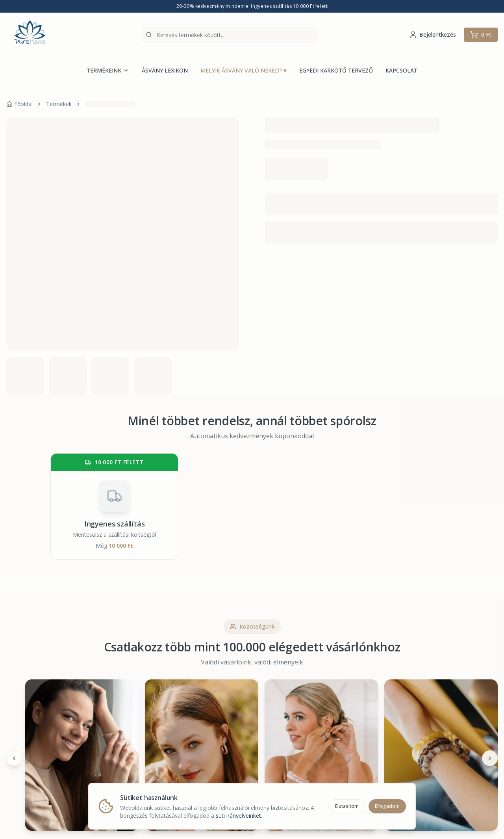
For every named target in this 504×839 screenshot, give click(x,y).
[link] (110, 104)
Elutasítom (347, 805)
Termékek (59, 104)
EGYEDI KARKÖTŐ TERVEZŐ (336, 70)
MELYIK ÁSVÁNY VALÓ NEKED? (244, 71)
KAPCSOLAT (401, 70)
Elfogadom (387, 805)
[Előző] (14, 758)
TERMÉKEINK (108, 70)
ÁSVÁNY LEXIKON (165, 70)
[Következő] (490, 758)
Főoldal (19, 104)
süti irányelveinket (238, 814)
